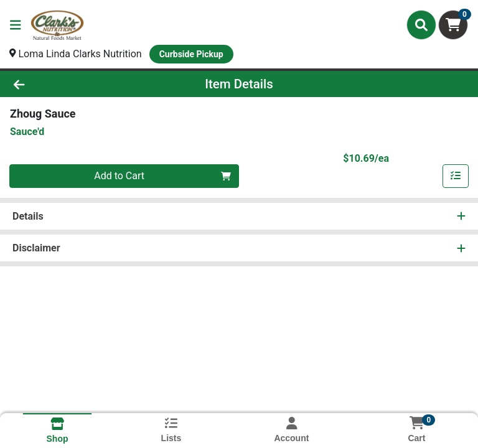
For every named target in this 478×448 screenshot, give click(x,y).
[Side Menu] (16, 25)
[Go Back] (67, 84)
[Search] (421, 25)
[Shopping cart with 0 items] (453, 25)
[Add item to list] (456, 176)
